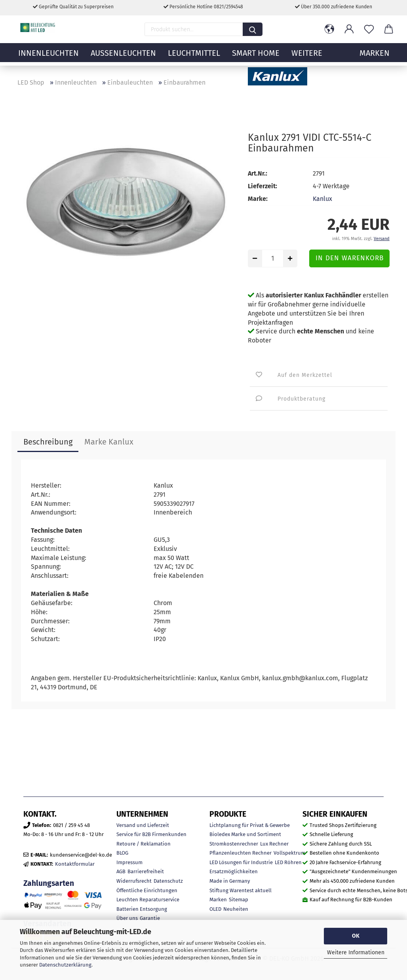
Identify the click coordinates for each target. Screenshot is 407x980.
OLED (215, 909)
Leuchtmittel (194, 57)
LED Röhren (288, 862)
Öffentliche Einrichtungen (147, 890)
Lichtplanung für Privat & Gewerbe (250, 825)
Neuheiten (236, 909)
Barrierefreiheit (146, 871)
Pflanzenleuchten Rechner (241, 853)
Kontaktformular (75, 864)
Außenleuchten (123, 57)
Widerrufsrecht (134, 881)
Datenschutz (168, 881)
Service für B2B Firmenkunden (151, 834)
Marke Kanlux (109, 442)
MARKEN (375, 57)
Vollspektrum (289, 853)
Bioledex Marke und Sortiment (245, 834)
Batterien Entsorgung (142, 909)
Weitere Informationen (356, 953)
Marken (218, 900)
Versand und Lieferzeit (143, 825)
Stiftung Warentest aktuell (241, 890)
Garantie (150, 918)
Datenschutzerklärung (65, 965)
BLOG (122, 853)
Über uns (127, 918)
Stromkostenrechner (234, 844)
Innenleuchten (48, 57)
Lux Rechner (274, 844)
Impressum (129, 862)
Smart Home (256, 57)
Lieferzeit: (262, 186)
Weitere (307, 57)
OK (356, 936)
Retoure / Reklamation (144, 844)
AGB (121, 871)
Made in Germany (230, 881)
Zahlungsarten (49, 883)
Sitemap (239, 900)
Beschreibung (48, 442)
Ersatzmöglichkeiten (234, 871)
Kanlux (322, 199)
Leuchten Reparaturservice (148, 900)
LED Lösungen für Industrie (241, 862)
